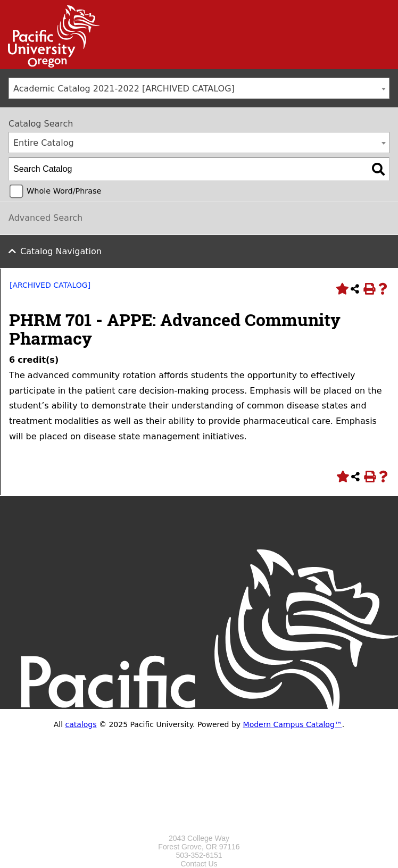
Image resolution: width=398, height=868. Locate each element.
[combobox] (199, 88)
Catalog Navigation (61, 251)
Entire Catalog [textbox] (44, 143)
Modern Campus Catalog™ (293, 724)
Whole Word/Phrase (64, 191)
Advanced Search (45, 218)
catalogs (81, 724)
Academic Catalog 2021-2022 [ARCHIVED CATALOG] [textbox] (124, 89)
